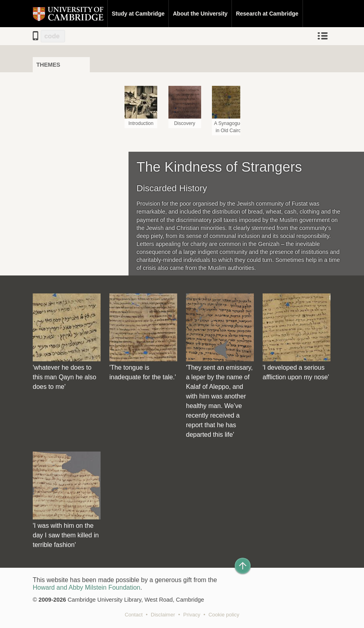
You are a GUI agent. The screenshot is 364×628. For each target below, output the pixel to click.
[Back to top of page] (243, 566)
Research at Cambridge (267, 14)
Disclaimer (163, 615)
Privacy (192, 615)
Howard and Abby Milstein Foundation (87, 587)
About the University (200, 14)
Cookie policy (224, 615)
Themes (48, 65)
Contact (134, 615)
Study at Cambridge (138, 14)
